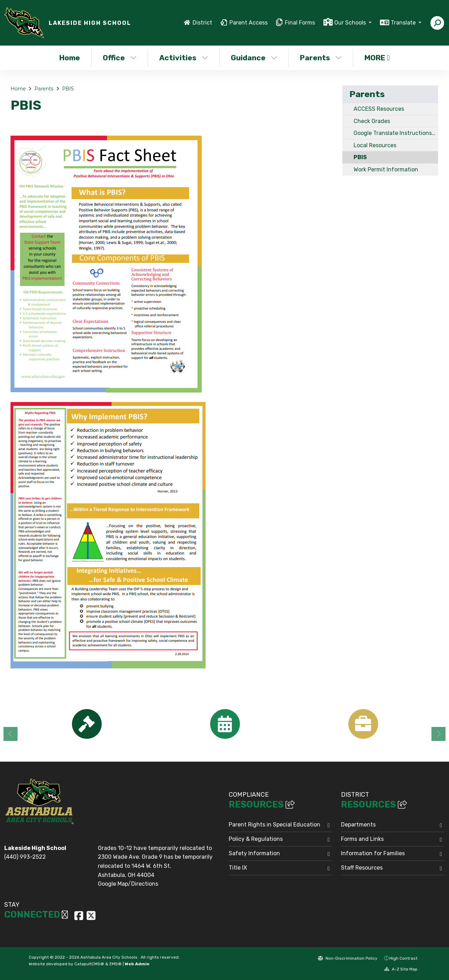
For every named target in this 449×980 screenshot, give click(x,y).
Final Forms (300, 23)
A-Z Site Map (401, 969)
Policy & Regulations (256, 839)
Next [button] (438, 734)
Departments (358, 825)
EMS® (116, 964)
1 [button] (219, 749)
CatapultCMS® (89, 964)
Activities (184, 58)
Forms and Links (362, 839)
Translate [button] (404, 23)
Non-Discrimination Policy (348, 958)
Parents (321, 58)
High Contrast (403, 958)
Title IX (238, 868)
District (202, 23)
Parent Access (249, 23)
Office (120, 58)
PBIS (68, 89)
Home (70, 58)
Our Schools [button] (351, 23)
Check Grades (372, 121)
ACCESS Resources (379, 109)
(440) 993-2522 (25, 857)
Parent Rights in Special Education (274, 825)
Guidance (254, 58)
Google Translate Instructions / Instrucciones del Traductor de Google (396, 133)
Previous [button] (11, 734)
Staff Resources (362, 868)
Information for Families (373, 853)
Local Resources (375, 145)
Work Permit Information (386, 169)
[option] (87, 724)
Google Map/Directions (128, 884)
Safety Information (254, 853)
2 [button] (230, 749)
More (377, 58)
